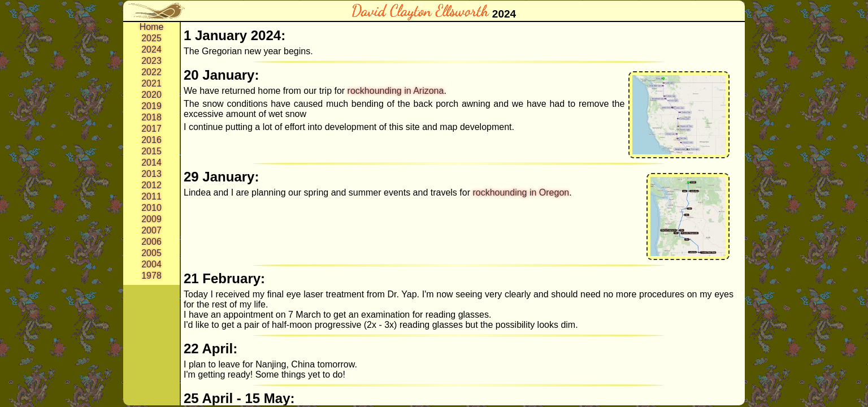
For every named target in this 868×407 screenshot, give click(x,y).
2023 (151, 61)
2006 (151, 242)
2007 (151, 230)
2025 (151, 38)
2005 (151, 253)
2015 (151, 151)
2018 (151, 117)
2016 (151, 140)
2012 (151, 185)
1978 (151, 276)
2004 (151, 264)
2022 (151, 72)
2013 (151, 174)
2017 (151, 129)
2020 (151, 95)
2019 (151, 106)
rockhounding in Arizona (396, 91)
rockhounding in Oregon (521, 192)
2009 (151, 219)
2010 (151, 208)
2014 (151, 163)
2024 (151, 49)
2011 (151, 196)
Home (152, 27)
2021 (151, 83)
